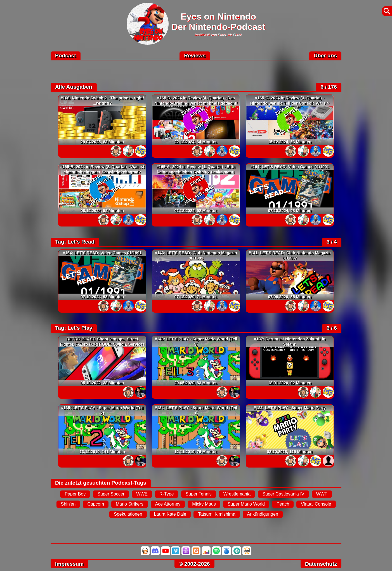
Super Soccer (111, 494)
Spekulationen (128, 514)
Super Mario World (246, 504)
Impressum (69, 564)
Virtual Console (316, 504)
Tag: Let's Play (74, 328)
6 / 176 (329, 87)
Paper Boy (75, 494)
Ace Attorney (168, 504)
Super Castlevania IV (283, 494)
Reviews (195, 56)
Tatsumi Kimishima (217, 514)
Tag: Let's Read (75, 242)
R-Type (167, 494)
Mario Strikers (130, 504)
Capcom (96, 504)
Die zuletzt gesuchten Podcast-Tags (101, 483)
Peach (283, 504)
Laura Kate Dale (170, 514)
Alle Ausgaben (74, 87)
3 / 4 (332, 242)
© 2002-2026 (194, 564)
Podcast (66, 56)
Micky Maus (204, 504)
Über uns (325, 56)
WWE (142, 494)
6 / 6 (332, 328)
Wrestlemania (237, 494)
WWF (322, 494)
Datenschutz (321, 564)
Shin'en (68, 504)
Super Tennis (199, 494)
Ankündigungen (263, 514)
